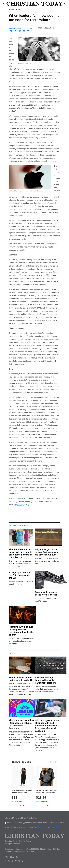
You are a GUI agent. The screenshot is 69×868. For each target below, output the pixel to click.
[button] (4, 4)
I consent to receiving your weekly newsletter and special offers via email (36, 823)
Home (11, 10)
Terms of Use (43, 827)
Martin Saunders (15, 28)
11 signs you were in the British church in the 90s (20, 575)
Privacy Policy (55, 827)
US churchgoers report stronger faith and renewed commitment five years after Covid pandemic (47, 726)
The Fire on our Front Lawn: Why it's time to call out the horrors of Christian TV (21, 553)
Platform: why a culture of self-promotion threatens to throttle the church (21, 631)
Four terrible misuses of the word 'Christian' (47, 593)
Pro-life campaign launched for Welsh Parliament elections (46, 680)
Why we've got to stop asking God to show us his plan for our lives (47, 552)
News (18, 10)
